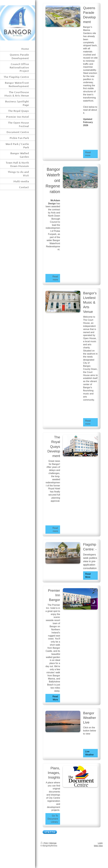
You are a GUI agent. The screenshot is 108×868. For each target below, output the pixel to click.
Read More (88, 575)
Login (100, 843)
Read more (88, 154)
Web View (98, 846)
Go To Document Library (53, 819)
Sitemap (53, 843)
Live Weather (90, 753)
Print (44, 843)
